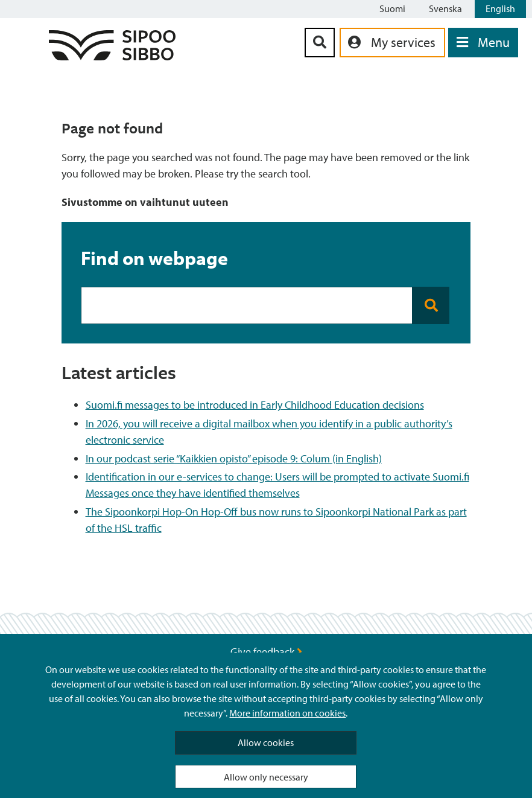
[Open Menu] (483, 43)
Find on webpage (154, 258)
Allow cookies (266, 742)
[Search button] (431, 305)
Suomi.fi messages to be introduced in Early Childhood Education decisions (255, 405)
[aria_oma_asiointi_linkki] (392, 43)
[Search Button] (320, 43)
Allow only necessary (266, 777)
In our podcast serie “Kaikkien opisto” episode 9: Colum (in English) (234, 458)
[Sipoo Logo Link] (112, 56)
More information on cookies (287, 713)
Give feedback (266, 652)
